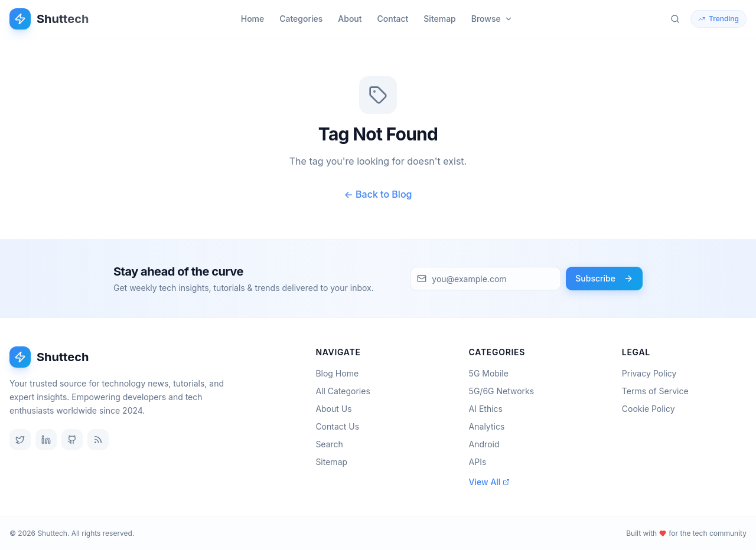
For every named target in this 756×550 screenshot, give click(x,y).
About (350, 19)
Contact (393, 19)
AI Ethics (489, 409)
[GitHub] (72, 440)
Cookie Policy (649, 409)
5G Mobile (492, 373)
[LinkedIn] (46, 440)
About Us (337, 409)
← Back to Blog (378, 194)
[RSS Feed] (98, 440)
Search (333, 444)
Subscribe (604, 278)
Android (488, 444)
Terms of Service (655, 391)
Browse (492, 19)
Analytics (491, 426)
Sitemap (439, 19)
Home (253, 19)
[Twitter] (20, 440)
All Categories (346, 391)
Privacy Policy (649, 373)
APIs (481, 462)
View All (490, 482)
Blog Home (340, 373)
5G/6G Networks (505, 391)
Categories (301, 19)
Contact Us (341, 426)
